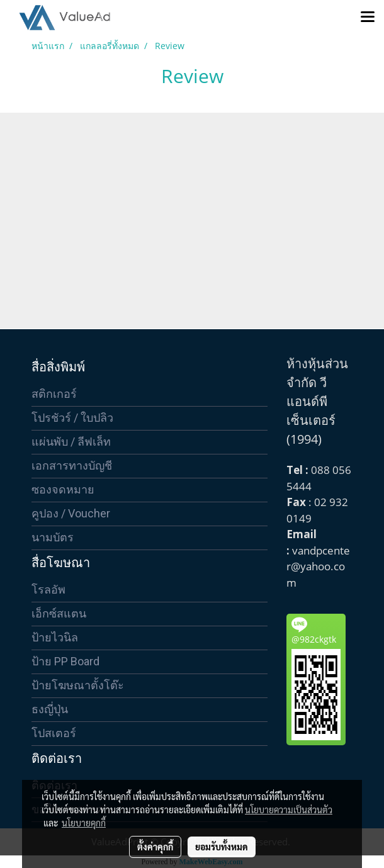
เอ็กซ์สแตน (59, 613)
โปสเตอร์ (54, 733)
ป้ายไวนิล (55, 637)
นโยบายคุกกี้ (84, 823)
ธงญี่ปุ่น (50, 709)
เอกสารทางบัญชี (72, 465)
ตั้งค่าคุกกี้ (155, 847)
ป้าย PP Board (65, 661)
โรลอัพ (48, 589)
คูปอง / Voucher (71, 513)
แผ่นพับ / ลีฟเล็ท (71, 442)
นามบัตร (53, 537)
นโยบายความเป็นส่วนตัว (289, 809)
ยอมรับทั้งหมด (222, 847)
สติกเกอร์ (54, 394)
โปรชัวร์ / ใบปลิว (72, 418)
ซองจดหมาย (63, 489)
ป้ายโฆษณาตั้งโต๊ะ (78, 685)
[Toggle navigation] (368, 18)
